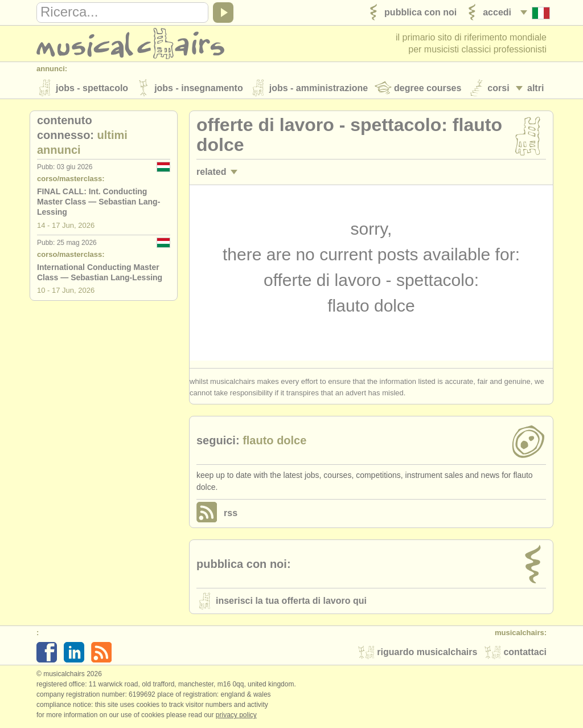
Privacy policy (236, 716)
